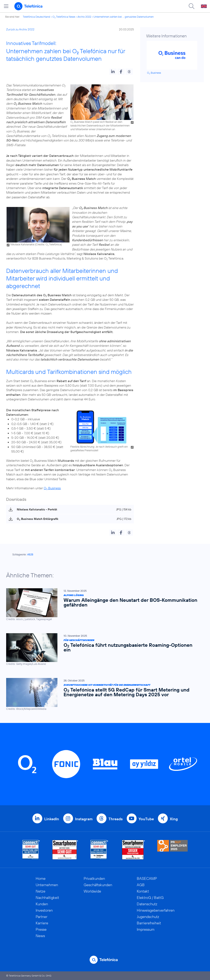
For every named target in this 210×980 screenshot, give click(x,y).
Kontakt (143, 891)
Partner (42, 917)
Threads (116, 819)
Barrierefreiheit (149, 923)
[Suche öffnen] (192, 6)
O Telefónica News (64, 17)
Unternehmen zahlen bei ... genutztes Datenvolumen (124, 17)
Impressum (146, 929)
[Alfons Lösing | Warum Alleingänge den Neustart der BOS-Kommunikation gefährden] (103, 605)
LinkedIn (52, 819)
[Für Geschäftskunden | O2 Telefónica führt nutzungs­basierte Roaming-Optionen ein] (103, 650)
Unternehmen (47, 885)
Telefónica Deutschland (37, 17)
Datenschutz (147, 904)
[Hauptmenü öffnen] (6, 6)
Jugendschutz (148, 917)
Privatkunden (94, 878)
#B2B (30, 555)
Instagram (84, 819)
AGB (141, 885)
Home (41, 878)
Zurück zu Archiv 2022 (20, 29)
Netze (41, 891)
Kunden (42, 904)
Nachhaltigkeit (47, 898)
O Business (52, 488)
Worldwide (92, 891)
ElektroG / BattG (150, 898)
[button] (113, 72)
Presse (41, 929)
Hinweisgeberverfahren (156, 910)
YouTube (146, 819)
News (40, 936)
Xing (174, 819)
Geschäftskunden (98, 885)
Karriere (42, 923)
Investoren (44, 910)
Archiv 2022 (84, 17)
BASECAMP (147, 878)
